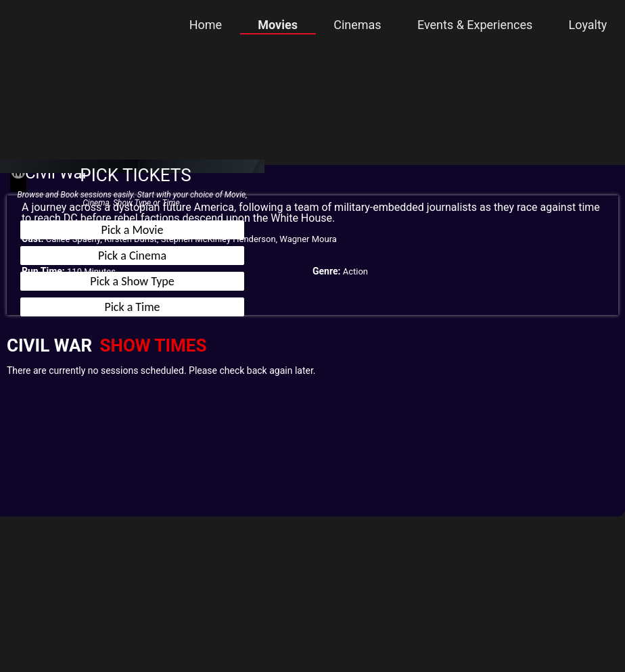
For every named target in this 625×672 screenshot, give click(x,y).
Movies (278, 25)
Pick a (133, 230)
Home (206, 25)
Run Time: (43, 271)
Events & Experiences (475, 25)
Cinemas (357, 25)
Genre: (326, 271)
